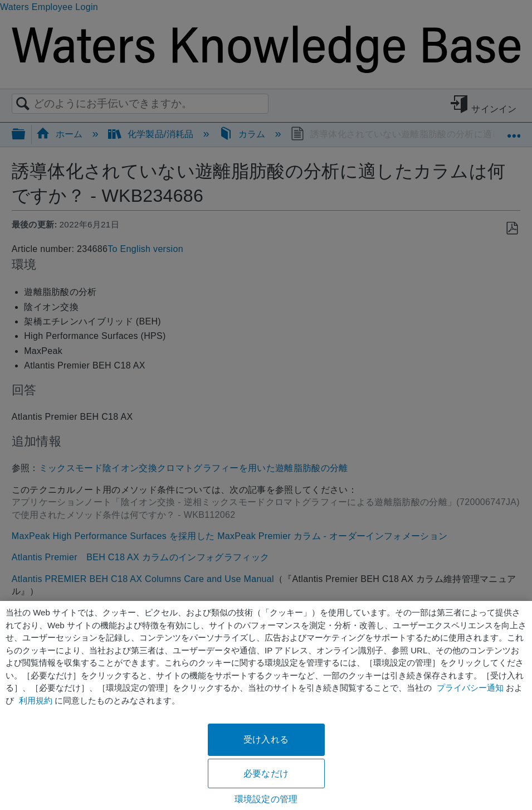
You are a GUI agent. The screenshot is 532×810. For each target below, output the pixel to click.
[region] (266, 705)
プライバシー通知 (470, 688)
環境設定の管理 (266, 799)
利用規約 (36, 700)
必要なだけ (266, 773)
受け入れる (266, 739)
